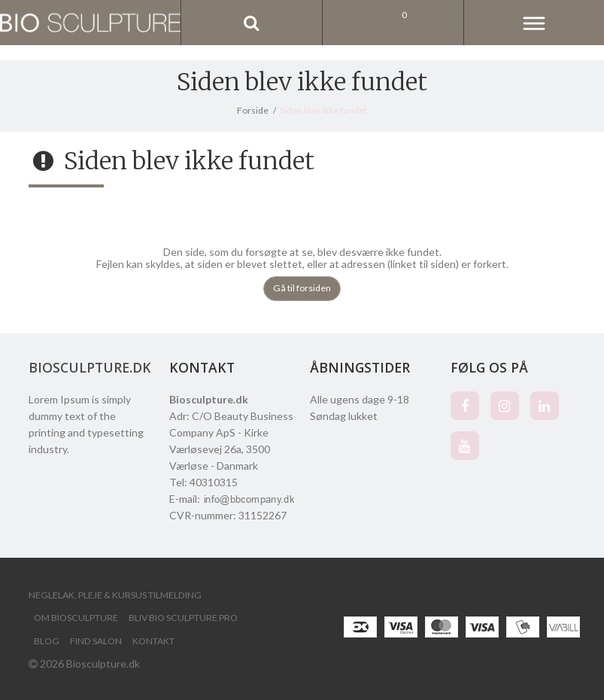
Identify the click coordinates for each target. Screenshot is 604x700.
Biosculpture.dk (90, 367)
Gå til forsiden (302, 288)
